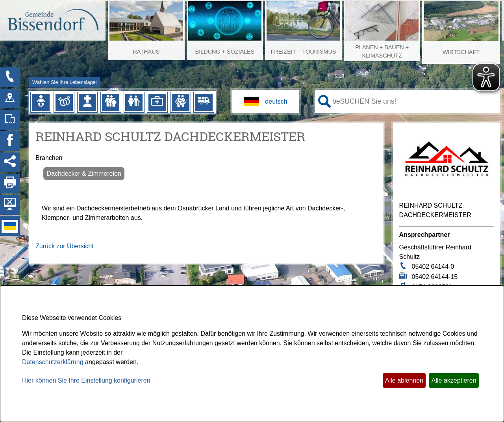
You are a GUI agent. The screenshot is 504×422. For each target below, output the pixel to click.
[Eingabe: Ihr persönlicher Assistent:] (415, 101)
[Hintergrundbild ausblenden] (10, 205)
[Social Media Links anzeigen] (10, 162)
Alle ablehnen (404, 380)
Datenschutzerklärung (53, 362)
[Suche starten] (325, 101)
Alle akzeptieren (454, 380)
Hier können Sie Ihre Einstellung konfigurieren (86, 380)
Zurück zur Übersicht (65, 246)
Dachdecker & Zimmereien (84, 174)
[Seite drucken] (10, 184)
